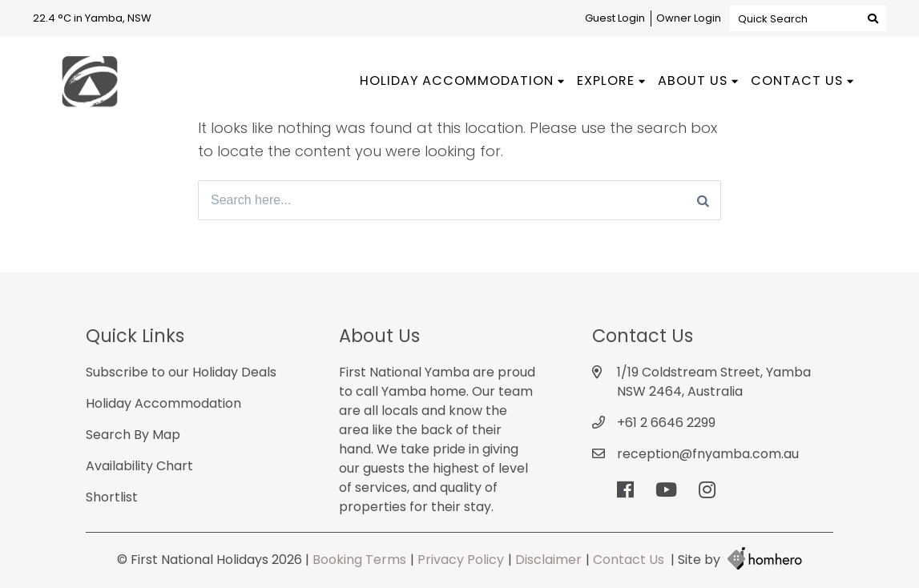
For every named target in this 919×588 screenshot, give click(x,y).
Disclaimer (548, 560)
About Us (693, 81)
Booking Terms (359, 560)
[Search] (703, 200)
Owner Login (689, 18)
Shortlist (112, 497)
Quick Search (808, 18)
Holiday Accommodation (457, 81)
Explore (606, 81)
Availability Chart (139, 466)
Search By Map (133, 435)
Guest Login (615, 18)
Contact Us (797, 81)
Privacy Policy (461, 560)
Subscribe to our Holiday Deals (181, 372)
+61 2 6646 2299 (666, 423)
